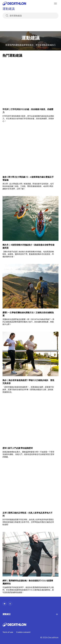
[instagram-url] (10, 604)
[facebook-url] (5, 604)
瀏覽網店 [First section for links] (30, 614)
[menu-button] (55, 4)
